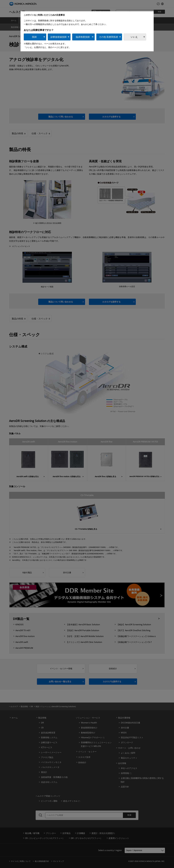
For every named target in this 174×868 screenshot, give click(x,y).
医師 (34, 37)
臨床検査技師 (83, 37)
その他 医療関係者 (109, 37)
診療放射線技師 (59, 37)
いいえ (134, 37)
